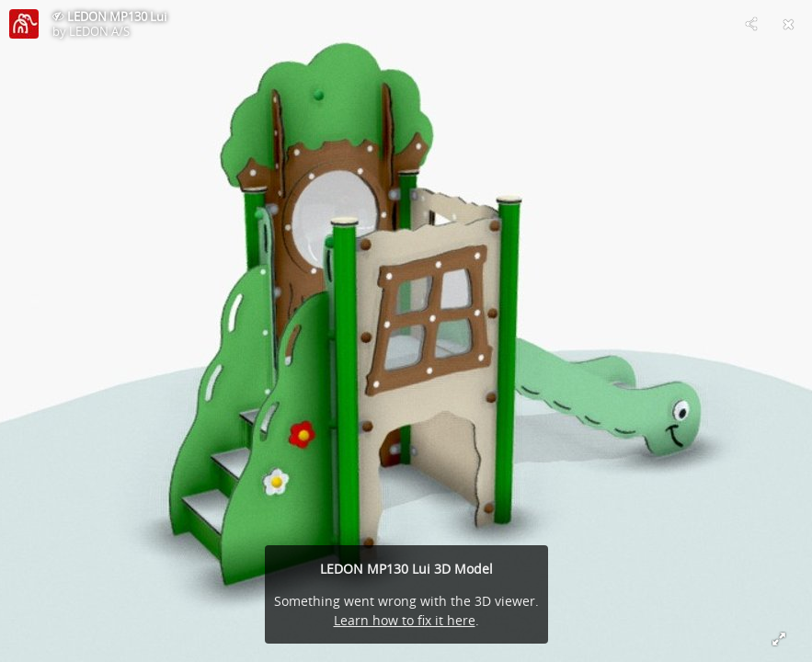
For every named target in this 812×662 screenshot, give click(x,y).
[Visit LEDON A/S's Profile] (24, 24)
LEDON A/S (99, 31)
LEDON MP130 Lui (117, 17)
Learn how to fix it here (405, 620)
